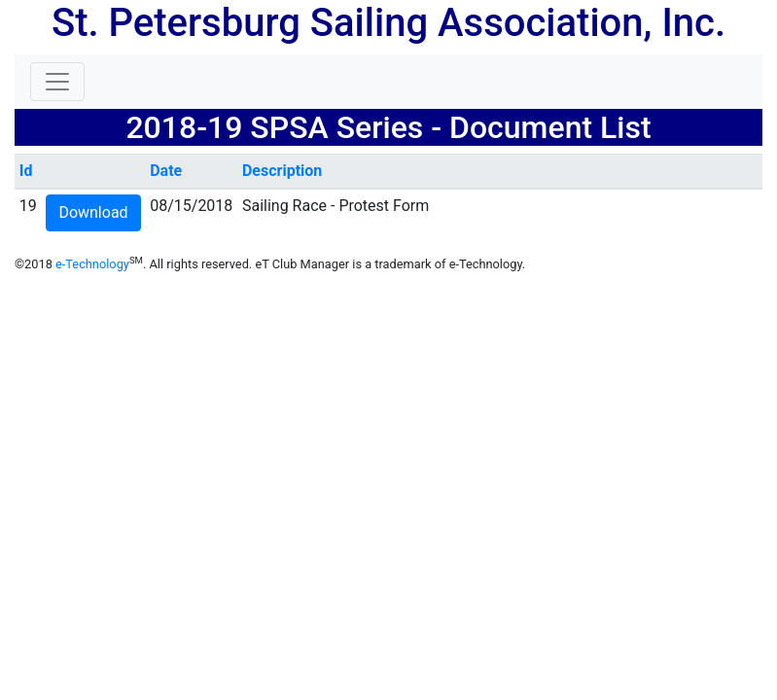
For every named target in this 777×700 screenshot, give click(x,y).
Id (26, 171)
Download (93, 212)
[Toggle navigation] (57, 82)
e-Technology (92, 264)
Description (282, 171)
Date (166, 171)
